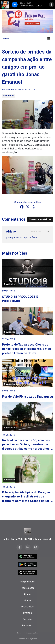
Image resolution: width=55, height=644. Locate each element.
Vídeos (27, 600)
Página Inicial (27, 582)
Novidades (9, 96)
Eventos (27, 613)
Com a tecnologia (28, 639)
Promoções (27, 607)
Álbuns (27, 594)
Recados (28, 619)
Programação (28, 588)
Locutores (27, 626)
